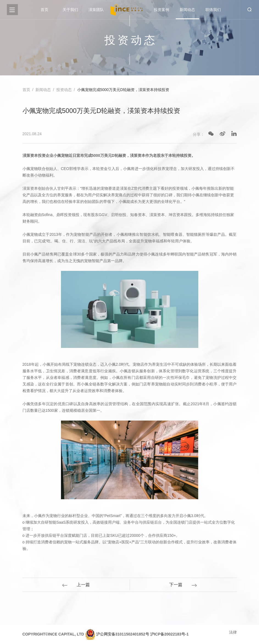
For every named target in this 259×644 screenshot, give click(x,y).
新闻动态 (187, 10)
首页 (44, 10)
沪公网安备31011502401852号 (123, 634)
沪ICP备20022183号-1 (169, 634)
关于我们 (70, 10)
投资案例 (161, 10)
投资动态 (64, 90)
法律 (233, 632)
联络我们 (213, 10)
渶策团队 (96, 10)
